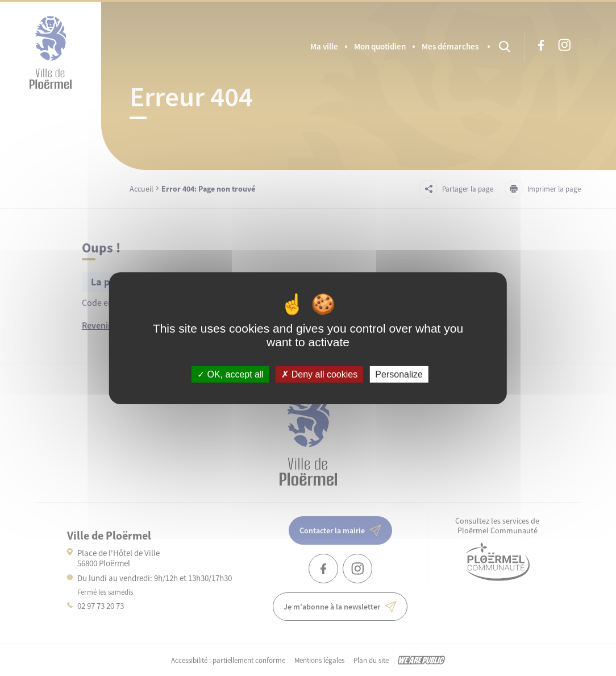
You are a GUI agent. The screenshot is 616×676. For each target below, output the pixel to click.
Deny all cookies (319, 374)
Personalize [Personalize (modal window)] (399, 374)
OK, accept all (230, 374)
